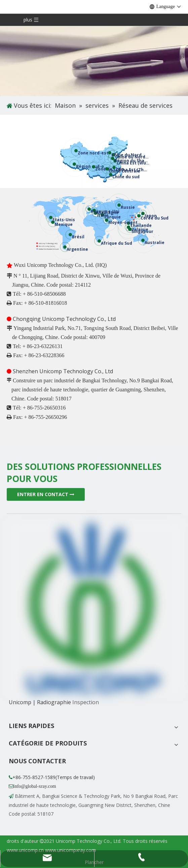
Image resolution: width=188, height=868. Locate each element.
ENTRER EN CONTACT (46, 494)
